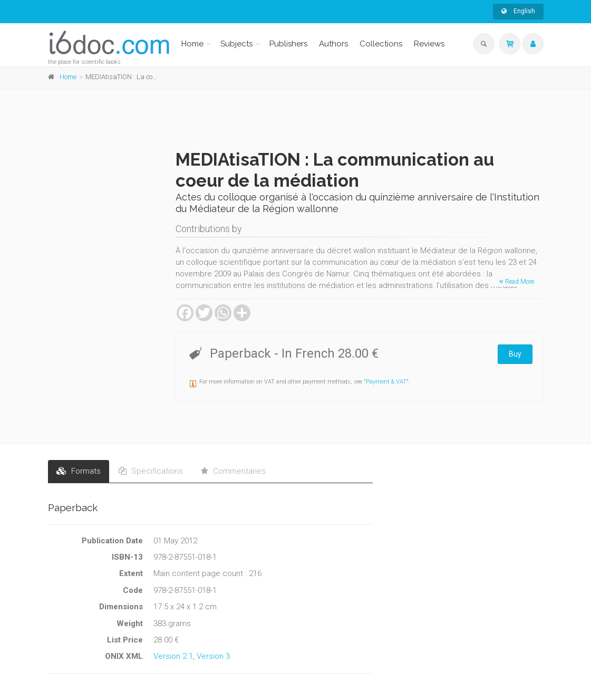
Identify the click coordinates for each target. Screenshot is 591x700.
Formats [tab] (79, 471)
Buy (515, 354)
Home (192, 44)
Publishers (288, 44)
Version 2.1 (173, 656)
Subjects (236, 44)
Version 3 (213, 656)
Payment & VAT (386, 382)
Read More (517, 282)
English (518, 11)
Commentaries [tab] (233, 471)
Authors (333, 44)
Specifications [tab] (151, 471)
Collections (381, 44)
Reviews (429, 44)
